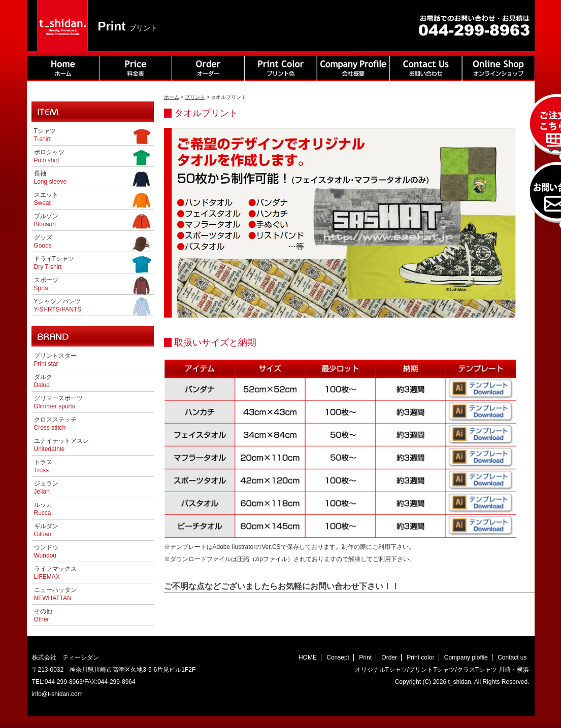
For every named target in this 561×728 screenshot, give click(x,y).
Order (389, 657)
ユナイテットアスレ (61, 445)
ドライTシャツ (93, 264)
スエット (93, 200)
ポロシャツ (93, 157)
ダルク (43, 381)
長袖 (93, 179)
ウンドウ (46, 551)
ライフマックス (55, 573)
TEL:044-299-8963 (57, 682)
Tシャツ (93, 136)
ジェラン (46, 488)
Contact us (512, 657)
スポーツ (93, 285)
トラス (43, 466)
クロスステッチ (55, 424)
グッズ (93, 242)
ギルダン (46, 530)
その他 (43, 615)
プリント (195, 97)
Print (365, 657)
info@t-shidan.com (57, 694)
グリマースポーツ (58, 402)
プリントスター (55, 360)
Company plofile (466, 657)
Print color (420, 657)
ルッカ (43, 509)
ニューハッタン (55, 594)
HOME (308, 657)
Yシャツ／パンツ (93, 306)
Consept (338, 657)
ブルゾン (93, 221)
